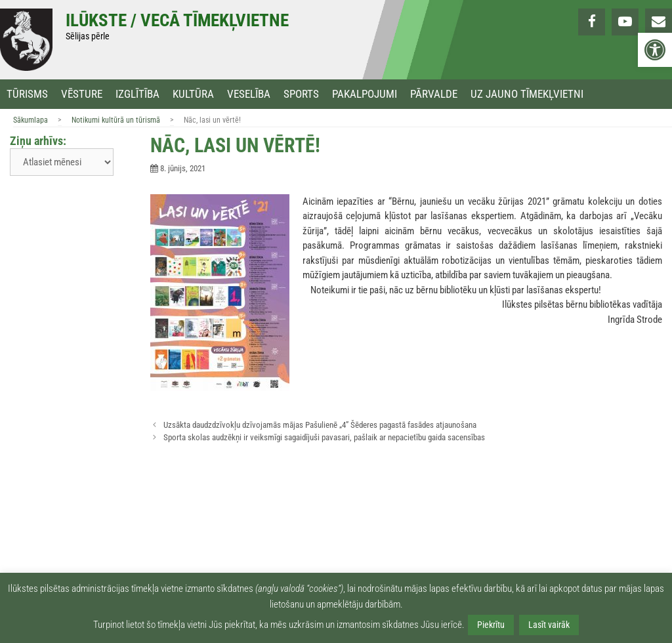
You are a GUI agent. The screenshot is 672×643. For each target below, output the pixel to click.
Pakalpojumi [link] (365, 94)
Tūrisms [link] (27, 94)
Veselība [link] (249, 94)
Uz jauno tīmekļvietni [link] (527, 94)
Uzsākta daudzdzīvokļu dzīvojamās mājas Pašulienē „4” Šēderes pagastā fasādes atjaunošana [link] (320, 425)
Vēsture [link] (82, 94)
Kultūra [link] (193, 94)
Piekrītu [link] (491, 625)
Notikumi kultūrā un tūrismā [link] (116, 120)
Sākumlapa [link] (31, 120)
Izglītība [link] (137, 94)
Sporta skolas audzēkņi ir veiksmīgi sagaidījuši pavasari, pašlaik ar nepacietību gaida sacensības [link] (324, 437)
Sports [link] (301, 94)
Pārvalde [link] (434, 94)
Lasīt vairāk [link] (549, 625)
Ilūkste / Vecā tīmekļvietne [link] (177, 20)
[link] (655, 50)
